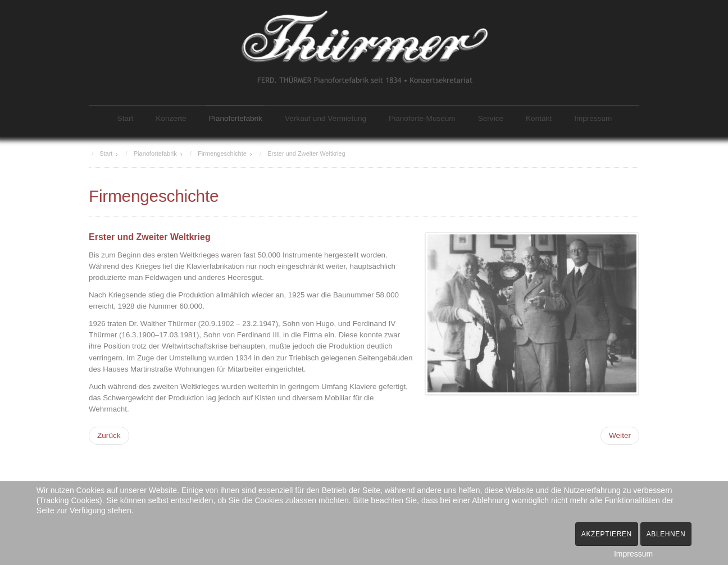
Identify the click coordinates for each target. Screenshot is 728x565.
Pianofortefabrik (236, 118)
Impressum (593, 118)
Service (491, 118)
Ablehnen (666, 534)
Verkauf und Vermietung (326, 118)
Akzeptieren (607, 534)
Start (126, 118)
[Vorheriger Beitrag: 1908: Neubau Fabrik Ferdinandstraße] (109, 435)
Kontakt (539, 118)
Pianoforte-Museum (422, 118)
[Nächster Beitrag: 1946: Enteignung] (620, 435)
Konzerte (171, 118)
